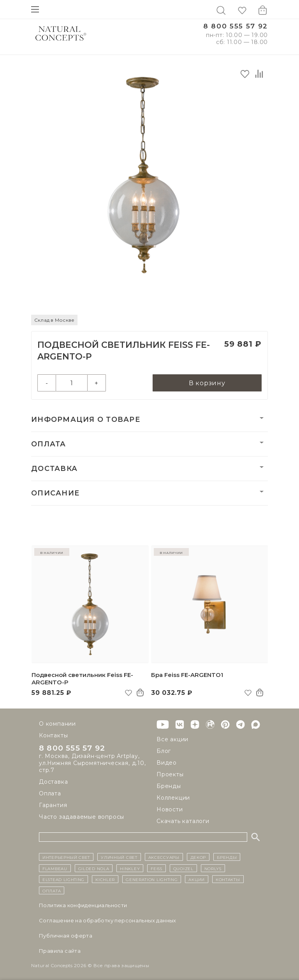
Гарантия (53, 806)
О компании (57, 724)
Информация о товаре (86, 419)
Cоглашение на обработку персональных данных (108, 920)
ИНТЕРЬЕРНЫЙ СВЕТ (66, 857)
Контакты (53, 735)
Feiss (157, 868)
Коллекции (173, 798)
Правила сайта (60, 951)
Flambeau (55, 868)
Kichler (105, 879)
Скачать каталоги (183, 821)
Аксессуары (164, 857)
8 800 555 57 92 (236, 26)
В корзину (207, 383)
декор (198, 857)
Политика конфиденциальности (83, 905)
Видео (167, 763)
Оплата (49, 444)
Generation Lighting (152, 879)
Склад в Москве (54, 320)
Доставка (54, 469)
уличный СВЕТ (119, 857)
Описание (55, 493)
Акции (197, 879)
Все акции (172, 739)
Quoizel (183, 868)
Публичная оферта (66, 936)
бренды (227, 857)
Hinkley (130, 868)
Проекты (170, 774)
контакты (228, 879)
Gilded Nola (94, 868)
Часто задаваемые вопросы (82, 817)
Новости (170, 809)
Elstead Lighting (63, 879)
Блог (164, 751)
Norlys (213, 868)
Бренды (169, 786)
